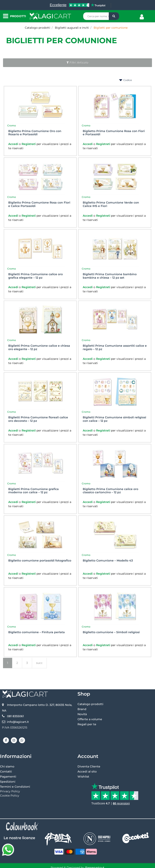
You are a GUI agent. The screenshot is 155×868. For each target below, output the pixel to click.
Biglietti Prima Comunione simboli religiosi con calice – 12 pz (114, 419)
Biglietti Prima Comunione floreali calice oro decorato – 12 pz (38, 419)
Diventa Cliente (89, 766)
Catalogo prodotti (38, 28)
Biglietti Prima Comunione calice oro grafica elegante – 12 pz (36, 276)
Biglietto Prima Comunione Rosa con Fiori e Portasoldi (114, 133)
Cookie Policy (10, 796)
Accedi (14, 144)
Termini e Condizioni (15, 787)
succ (39, 663)
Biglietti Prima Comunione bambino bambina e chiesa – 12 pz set (110, 276)
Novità (82, 714)
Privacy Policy (10, 791)
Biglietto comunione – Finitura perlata (37, 632)
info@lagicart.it (18, 722)
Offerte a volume (90, 719)
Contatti (6, 771)
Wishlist (83, 777)
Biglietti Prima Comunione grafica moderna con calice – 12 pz (34, 491)
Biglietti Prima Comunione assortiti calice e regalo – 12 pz (115, 347)
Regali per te (87, 724)
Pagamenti (8, 777)
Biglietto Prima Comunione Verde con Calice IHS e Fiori (111, 204)
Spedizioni (8, 782)
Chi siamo (7, 766)
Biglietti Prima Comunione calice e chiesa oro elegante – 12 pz (39, 347)
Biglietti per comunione (111, 28)
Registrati (29, 144)
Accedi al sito (87, 771)
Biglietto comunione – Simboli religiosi (111, 632)
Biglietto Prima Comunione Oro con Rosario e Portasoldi (35, 133)
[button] (114, 16)
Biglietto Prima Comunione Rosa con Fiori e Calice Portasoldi (39, 204)
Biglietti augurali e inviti (72, 28)
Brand (82, 709)
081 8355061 (15, 716)
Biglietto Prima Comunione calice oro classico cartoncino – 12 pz (110, 491)
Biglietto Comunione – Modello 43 (108, 561)
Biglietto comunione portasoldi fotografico (40, 561)
